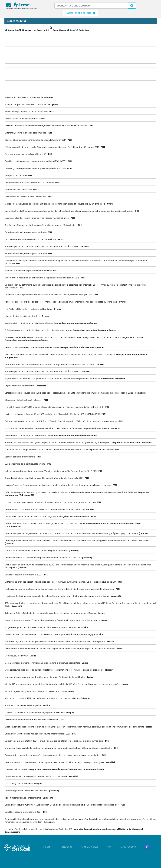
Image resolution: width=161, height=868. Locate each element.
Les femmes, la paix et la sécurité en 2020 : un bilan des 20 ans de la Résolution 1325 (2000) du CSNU (52, 414)
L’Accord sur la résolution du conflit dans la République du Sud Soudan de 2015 (42, 278)
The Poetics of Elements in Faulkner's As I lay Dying (28, 309)
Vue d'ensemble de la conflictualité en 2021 (25, 464)
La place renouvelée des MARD (19, 386)
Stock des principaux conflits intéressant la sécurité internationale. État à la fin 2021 (44, 478)
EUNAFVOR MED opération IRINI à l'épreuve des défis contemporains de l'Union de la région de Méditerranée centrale (60, 428)
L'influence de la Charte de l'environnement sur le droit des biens (35, 776)
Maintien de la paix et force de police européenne (28, 323)
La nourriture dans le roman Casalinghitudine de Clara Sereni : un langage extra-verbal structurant (52, 620)
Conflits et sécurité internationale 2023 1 (24, 575)
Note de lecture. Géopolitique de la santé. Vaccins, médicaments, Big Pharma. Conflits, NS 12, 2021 (51, 471)
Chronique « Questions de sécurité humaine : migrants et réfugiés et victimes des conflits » (48, 516)
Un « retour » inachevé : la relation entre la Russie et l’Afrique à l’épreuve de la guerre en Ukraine (50, 502)
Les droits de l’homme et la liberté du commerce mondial (32, 347)
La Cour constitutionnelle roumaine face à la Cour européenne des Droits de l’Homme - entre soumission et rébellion (60, 354)
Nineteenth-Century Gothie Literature (22, 316)
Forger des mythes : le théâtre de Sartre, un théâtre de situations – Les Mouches (42, 627)
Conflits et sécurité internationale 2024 (23, 812)
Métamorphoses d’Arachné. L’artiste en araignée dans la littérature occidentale (42, 663)
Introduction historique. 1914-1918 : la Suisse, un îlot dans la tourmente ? (38, 698)
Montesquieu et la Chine (16, 656)
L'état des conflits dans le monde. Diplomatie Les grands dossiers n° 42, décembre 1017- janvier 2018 (52, 147)
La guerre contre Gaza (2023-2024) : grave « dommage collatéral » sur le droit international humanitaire (54, 741)
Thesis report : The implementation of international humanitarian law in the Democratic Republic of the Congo (57, 596)
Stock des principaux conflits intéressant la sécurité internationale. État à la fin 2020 (44, 371)
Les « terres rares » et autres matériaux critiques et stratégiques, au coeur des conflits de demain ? (51, 364)
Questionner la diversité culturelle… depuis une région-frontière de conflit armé (42, 524)
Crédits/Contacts (90, 847)
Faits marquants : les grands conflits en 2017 (26, 154)
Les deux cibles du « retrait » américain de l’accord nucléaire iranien (37, 218)
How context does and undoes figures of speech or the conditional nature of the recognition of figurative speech (58, 442)
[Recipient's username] (95, 6)
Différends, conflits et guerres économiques (25, 133)
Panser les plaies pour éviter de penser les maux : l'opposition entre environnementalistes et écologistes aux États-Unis (61, 302)
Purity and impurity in (27, 104)
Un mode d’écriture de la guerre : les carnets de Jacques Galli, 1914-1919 (38, 829)
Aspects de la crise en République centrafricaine (28, 271)
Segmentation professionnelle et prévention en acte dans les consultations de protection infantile (51, 379)
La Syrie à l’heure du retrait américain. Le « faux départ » (31, 239)
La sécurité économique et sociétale (22, 119)
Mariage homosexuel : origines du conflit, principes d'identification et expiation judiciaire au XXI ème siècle (55, 204)
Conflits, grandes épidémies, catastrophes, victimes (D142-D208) (35, 161)
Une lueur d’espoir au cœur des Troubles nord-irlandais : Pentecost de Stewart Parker (45, 677)
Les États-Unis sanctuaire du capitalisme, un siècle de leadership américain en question (46, 126)
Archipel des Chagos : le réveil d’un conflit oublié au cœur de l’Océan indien (40, 225)
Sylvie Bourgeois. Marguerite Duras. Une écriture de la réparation (35, 691)
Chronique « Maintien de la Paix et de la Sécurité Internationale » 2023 (38, 734)
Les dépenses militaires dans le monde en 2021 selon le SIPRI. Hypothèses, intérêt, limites (46, 509)
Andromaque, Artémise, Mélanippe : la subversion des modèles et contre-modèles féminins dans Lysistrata (56, 641)
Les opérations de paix (15, 175)
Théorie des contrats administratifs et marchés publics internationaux (38, 330)
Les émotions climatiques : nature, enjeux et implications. (32, 720)
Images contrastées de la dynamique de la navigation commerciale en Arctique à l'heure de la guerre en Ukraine (59, 748)
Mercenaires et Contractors (18, 190)
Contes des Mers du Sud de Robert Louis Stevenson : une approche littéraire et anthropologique (50, 634)
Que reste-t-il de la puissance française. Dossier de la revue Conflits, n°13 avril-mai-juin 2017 (48, 295)
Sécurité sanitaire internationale (20, 457)
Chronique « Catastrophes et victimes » (23, 400)
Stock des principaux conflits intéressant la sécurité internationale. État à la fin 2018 (44, 246)
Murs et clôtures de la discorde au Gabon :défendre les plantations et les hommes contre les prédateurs (54, 670)
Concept (47, 847)
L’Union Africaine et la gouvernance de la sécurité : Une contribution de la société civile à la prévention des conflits (59, 450)
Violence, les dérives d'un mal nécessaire (24, 97)
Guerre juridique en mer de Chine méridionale (27, 112)
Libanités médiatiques (15, 769)
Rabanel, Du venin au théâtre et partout (23, 705)
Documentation (128, 847)
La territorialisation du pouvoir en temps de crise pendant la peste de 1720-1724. (42, 558)
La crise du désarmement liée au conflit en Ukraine (29, 183)
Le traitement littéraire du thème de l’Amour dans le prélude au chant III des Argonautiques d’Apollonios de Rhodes (59, 649)
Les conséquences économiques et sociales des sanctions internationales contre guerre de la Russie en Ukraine (58, 485)
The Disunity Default (14, 784)
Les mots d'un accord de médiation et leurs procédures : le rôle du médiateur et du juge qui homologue (54, 762)
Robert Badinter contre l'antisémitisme (23, 798)
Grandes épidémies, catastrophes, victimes (25, 232)
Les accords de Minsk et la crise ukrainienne (25, 197)
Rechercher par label (80, 13)
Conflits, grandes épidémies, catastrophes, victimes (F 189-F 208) (36, 168)
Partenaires (66, 847)
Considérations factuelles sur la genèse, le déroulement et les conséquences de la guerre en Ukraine (53, 755)
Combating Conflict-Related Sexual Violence (26, 791)
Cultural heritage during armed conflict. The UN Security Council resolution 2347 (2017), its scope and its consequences (61, 421)
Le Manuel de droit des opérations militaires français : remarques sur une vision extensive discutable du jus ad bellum (60, 582)
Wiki (109, 847)
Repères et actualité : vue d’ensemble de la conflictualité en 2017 (35, 140)
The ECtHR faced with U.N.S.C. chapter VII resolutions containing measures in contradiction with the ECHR (54, 407)
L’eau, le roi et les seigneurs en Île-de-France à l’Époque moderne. (36, 551)
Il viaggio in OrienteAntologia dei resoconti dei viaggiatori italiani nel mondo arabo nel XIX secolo (51, 613)
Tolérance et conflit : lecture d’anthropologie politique (30, 713)
